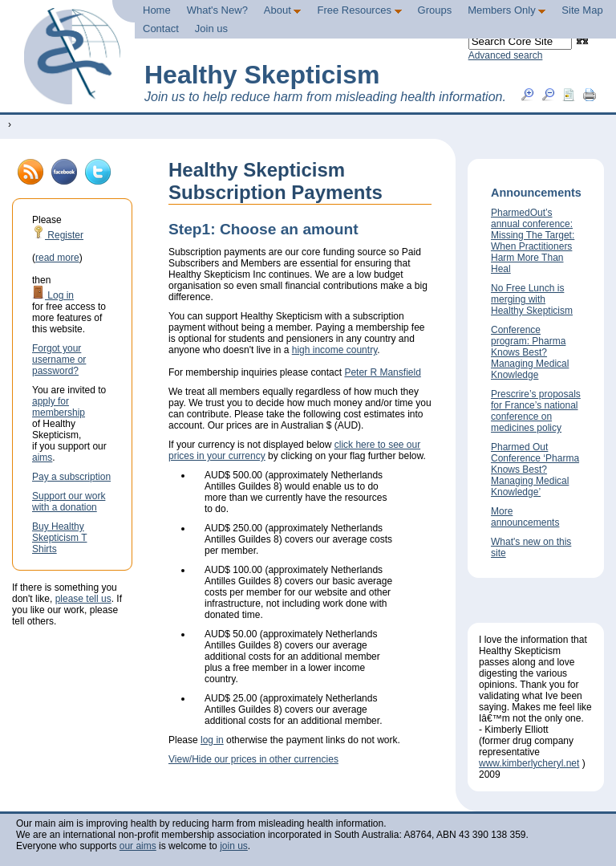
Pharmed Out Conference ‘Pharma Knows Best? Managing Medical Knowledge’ (535, 470)
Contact (161, 28)
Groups (435, 10)
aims (42, 457)
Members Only (507, 10)
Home (157, 10)
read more (57, 258)
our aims (138, 846)
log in (212, 740)
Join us (211, 28)
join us (234, 846)
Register (58, 235)
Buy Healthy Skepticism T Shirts (59, 538)
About (283, 10)
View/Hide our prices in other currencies (253, 759)
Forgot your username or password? (59, 360)
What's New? (217, 10)
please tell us (83, 599)
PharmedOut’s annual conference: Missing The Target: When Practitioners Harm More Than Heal (533, 241)
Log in (53, 295)
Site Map (582, 10)
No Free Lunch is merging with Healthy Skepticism (532, 299)
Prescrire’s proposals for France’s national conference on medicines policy (536, 411)
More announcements (525, 517)
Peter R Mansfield (382, 372)
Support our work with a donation (69, 502)
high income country (335, 350)
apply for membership (59, 407)
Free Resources (359, 10)
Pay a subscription (71, 477)
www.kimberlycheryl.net (529, 763)
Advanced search (506, 55)
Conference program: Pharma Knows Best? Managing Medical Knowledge (530, 352)
